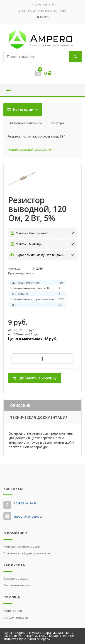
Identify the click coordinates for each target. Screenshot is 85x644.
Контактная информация (22, 546)
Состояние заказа (17, 585)
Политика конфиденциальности (27, 553)
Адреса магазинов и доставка (43, 11)
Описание (20, 405)
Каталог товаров (16, 617)
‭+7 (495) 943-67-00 (44, 4)
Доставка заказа (16, 578)
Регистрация (13, 611)
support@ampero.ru (28, 516)
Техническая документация (39, 417)
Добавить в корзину (35, 378)
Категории (21, 110)
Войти (45, 17)
